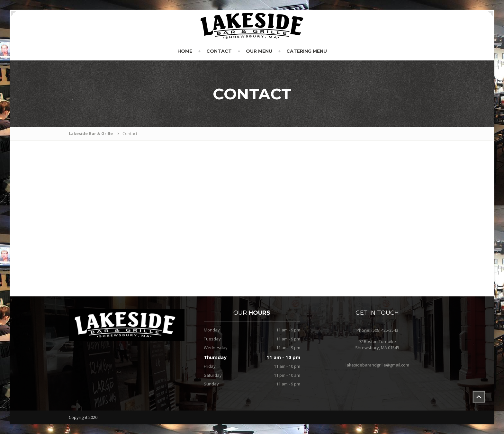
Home (185, 51)
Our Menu (259, 51)
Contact (219, 51)
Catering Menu (307, 51)
